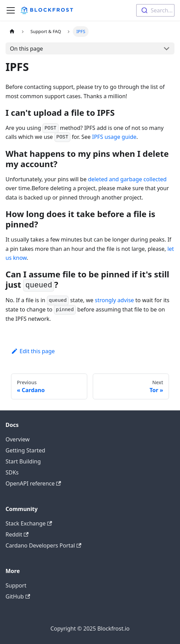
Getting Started (25, 450)
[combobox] (155, 10)
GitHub (18, 596)
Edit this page (33, 351)
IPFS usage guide (114, 137)
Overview (18, 439)
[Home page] (12, 32)
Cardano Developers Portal (43, 545)
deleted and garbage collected (127, 179)
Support (16, 585)
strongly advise (114, 300)
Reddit (17, 534)
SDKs (12, 472)
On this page (27, 49)
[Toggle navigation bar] (11, 10)
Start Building (23, 461)
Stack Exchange (29, 523)
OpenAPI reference (33, 483)
